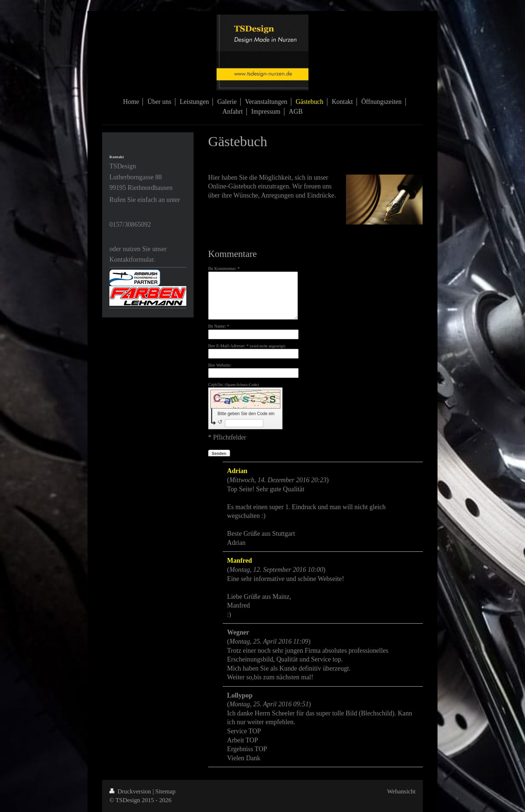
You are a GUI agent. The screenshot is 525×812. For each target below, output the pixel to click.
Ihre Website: (220, 365)
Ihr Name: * (219, 326)
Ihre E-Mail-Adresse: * (247, 346)
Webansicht (401, 791)
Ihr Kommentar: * (224, 269)
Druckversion (131, 791)
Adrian (237, 471)
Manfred (240, 561)
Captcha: (234, 384)
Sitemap (165, 791)
